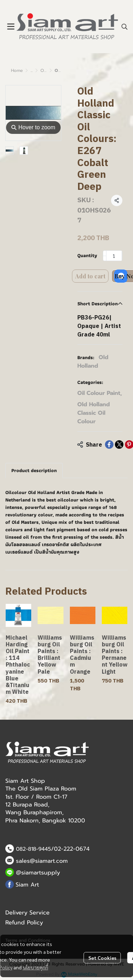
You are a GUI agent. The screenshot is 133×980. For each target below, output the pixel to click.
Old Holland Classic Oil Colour (94, 413)
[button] (124, 27)
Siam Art (27, 885)
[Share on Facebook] (109, 444)
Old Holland (93, 362)
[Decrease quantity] (105, 256)
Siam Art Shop (25, 781)
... (32, 70)
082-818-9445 (34, 849)
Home (17, 70)
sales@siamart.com (42, 861)
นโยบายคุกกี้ (35, 967)
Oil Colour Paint (100, 393)
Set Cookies (102, 958)
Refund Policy (24, 923)
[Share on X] (119, 444)
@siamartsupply (38, 873)
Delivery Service (27, 913)
